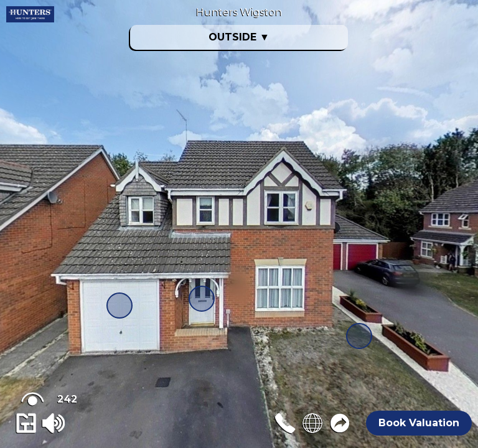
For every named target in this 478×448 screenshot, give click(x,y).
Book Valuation (419, 423)
